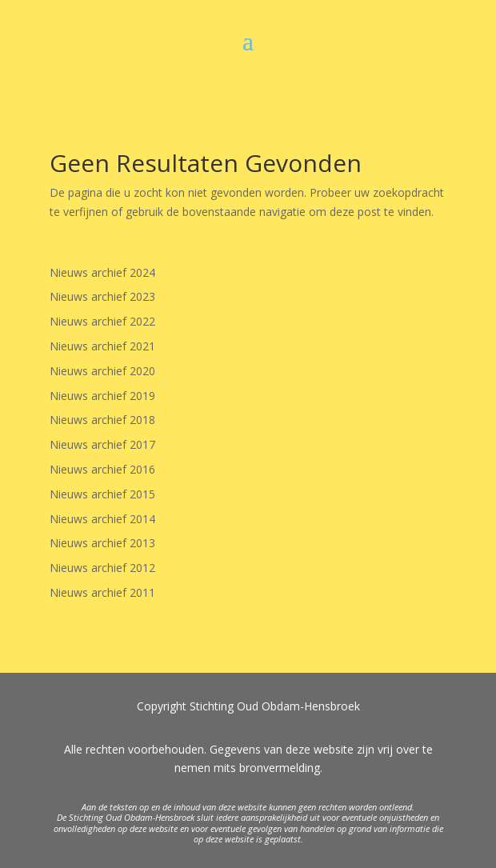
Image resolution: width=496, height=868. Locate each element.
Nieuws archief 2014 (102, 519)
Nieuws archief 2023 (102, 296)
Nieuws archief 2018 (102, 420)
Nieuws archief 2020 (102, 371)
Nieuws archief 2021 (102, 346)
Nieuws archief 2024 (102, 272)
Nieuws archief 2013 (102, 543)
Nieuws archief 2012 (102, 568)
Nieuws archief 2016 (102, 469)
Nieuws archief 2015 (102, 494)
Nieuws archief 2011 (102, 592)
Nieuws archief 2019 (102, 396)
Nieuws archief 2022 (102, 321)
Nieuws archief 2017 (102, 444)
